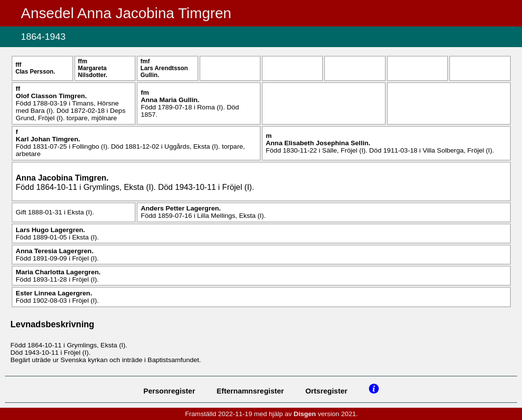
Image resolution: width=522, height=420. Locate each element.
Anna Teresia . (54, 251)
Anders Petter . (181, 208)
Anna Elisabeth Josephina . (318, 143)
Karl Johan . (48, 139)
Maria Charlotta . (58, 272)
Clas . (35, 72)
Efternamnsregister (250, 391)
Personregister (169, 391)
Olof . (51, 96)
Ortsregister (326, 391)
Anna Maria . (170, 100)
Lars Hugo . (50, 230)
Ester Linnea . (54, 293)
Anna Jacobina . (62, 178)
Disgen (305, 414)
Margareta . (93, 72)
